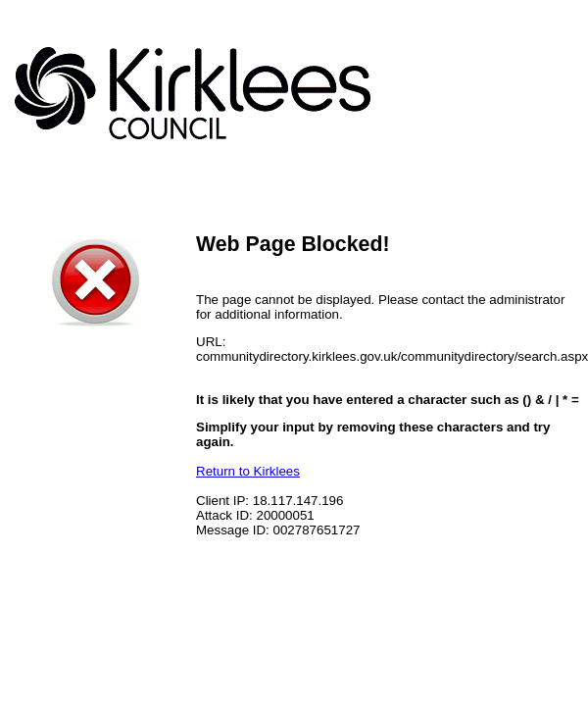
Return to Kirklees (248, 471)
